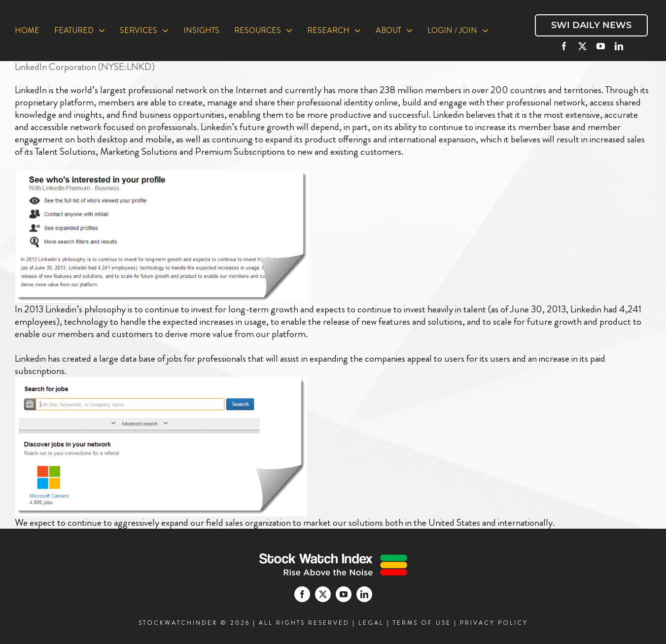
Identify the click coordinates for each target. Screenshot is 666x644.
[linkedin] (619, 46)
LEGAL (371, 623)
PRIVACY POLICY (494, 623)
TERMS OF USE (422, 623)
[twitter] (582, 46)
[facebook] (564, 46)
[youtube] (601, 46)
